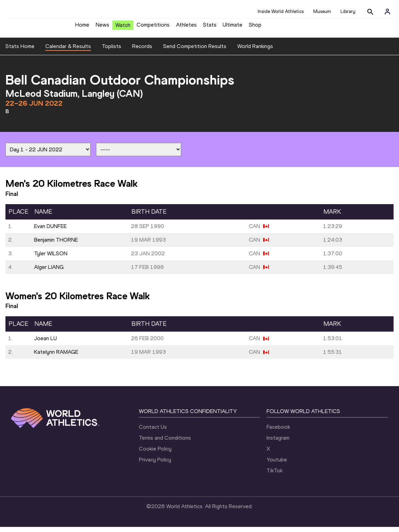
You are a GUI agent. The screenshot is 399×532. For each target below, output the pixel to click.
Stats (210, 27)
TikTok (275, 476)
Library (348, 11)
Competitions (153, 27)
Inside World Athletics (281, 11)
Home (82, 27)
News (102, 27)
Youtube (277, 465)
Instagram (278, 443)
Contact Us (153, 432)
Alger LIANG (49, 272)
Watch (123, 28)
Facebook (278, 432)
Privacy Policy (155, 465)
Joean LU (45, 343)
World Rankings (255, 51)
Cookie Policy (155, 454)
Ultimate (233, 27)
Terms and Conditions (165, 443)
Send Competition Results (195, 51)
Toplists (111, 51)
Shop (255, 27)
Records (142, 51)
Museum (322, 11)
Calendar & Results (68, 51)
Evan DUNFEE (50, 231)
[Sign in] (387, 12)
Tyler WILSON (51, 259)
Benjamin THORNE (56, 245)
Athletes (186, 27)
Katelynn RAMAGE (56, 357)
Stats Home (20, 51)
